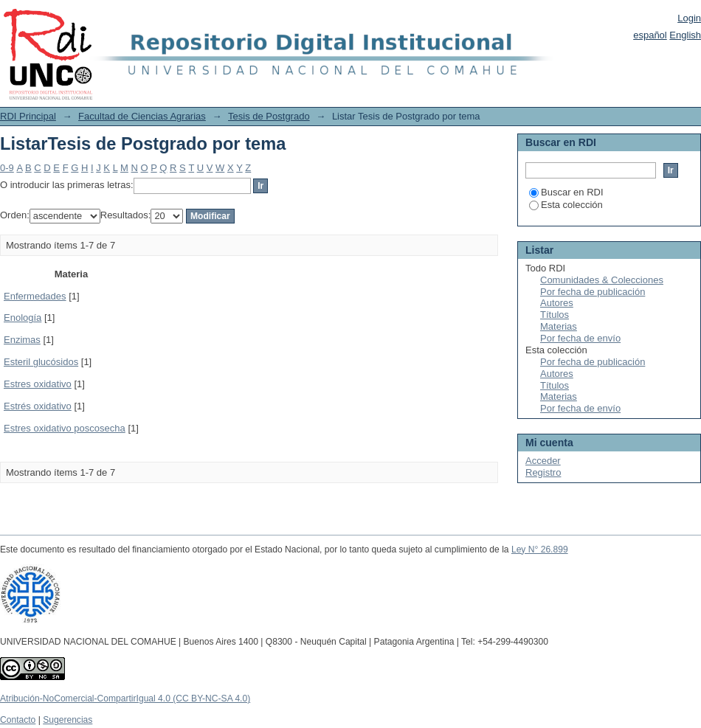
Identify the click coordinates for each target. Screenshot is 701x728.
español (650, 35)
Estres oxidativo (38, 384)
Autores (557, 303)
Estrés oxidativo (38, 406)
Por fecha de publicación (593, 292)
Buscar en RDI (566, 192)
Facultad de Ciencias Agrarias (142, 116)
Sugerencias (68, 720)
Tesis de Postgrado (269, 116)
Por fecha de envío (580, 338)
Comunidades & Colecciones (602, 280)
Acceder (543, 461)
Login (689, 18)
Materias (559, 326)
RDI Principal (28, 116)
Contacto (18, 720)
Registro (543, 472)
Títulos (555, 315)
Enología (23, 318)
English (685, 35)
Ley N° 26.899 (540, 550)
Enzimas (22, 340)
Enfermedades (35, 296)
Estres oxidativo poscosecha (65, 428)
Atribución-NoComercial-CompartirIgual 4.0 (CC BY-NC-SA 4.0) (125, 698)
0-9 (7, 168)
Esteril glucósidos (41, 362)
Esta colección (566, 205)
